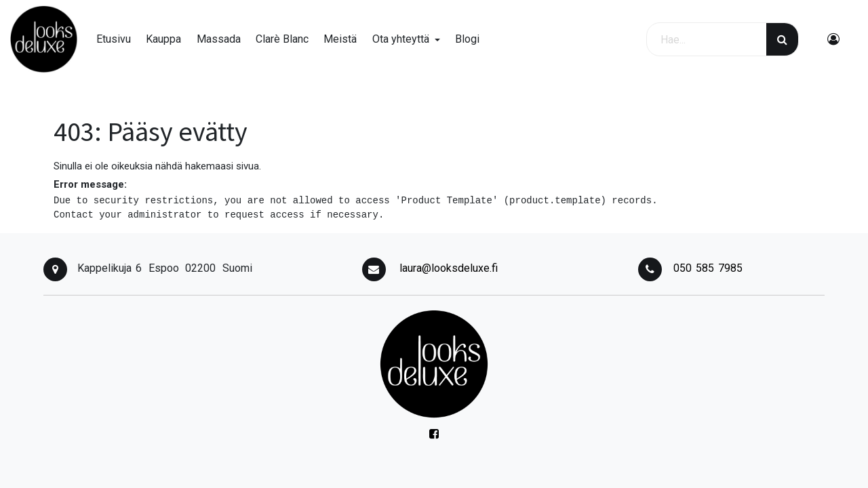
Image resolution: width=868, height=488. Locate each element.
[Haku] (782, 39)
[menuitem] (114, 39)
